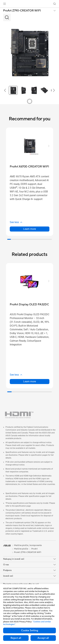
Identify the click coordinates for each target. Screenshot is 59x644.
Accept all (43, 638)
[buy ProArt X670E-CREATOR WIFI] (29, 167)
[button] (5, 4)
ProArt (34, 549)
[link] (29, 4)
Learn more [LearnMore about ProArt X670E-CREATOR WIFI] (30, 229)
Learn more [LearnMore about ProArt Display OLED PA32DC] (30, 381)
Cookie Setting (30, 630)
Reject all (16, 638)
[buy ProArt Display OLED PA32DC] (29, 304)
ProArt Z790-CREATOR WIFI (22, 11)
